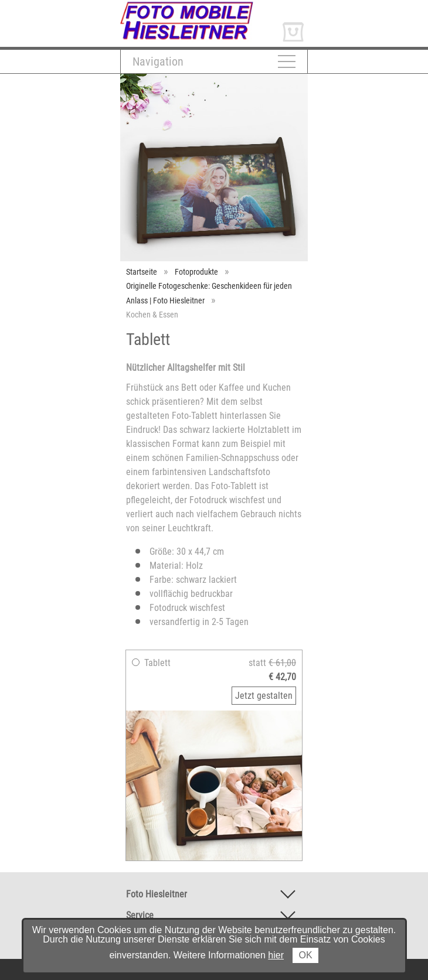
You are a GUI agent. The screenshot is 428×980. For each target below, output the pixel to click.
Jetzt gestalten (264, 696)
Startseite (142, 272)
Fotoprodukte (196, 272)
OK (305, 955)
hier (276, 955)
